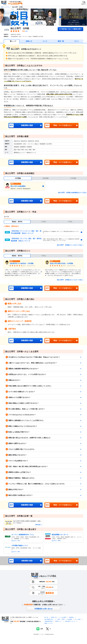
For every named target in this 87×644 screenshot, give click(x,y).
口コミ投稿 (78, 619)
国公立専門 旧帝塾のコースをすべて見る (70, 245)
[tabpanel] (45, 186)
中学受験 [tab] (73, 178)
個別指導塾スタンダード (60, 535)
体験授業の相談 (21, 125)
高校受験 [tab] (46, 178)
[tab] (38, 24)
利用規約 (71, 617)
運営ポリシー (59, 621)
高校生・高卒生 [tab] (17, 222)
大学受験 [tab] (18, 178)
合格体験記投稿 (49, 621)
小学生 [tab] (70, 222)
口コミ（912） (57, 541)
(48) (26, 31)
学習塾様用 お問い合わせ (43, 609)
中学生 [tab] (44, 222)
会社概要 (70, 619)
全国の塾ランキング (70, 621)
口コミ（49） (17, 552)
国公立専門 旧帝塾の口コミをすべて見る (70, 280)
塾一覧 (46, 617)
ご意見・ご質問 (61, 619)
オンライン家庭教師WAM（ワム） (23, 535)
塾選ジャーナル (49, 623)
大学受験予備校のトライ (20, 546)
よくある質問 (63, 617)
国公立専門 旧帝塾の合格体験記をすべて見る (72, 193)
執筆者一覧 (54, 617)
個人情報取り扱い (49, 619)
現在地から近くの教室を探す (70, 29)
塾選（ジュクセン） (6, 7)
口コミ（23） (17, 541)
